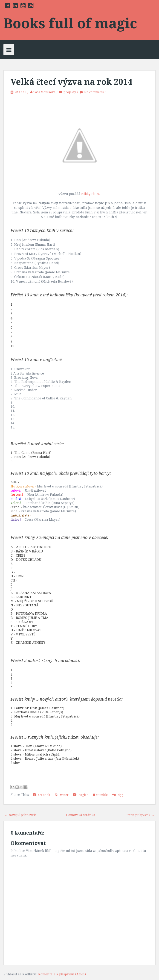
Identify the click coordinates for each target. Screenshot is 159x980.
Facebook (42, 795)
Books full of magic (70, 24)
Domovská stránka (81, 815)
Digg (118, 795)
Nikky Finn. (91, 194)
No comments (94, 92)
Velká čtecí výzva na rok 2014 (71, 82)
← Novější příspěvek (20, 815)
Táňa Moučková (44, 92)
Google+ (81, 795)
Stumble (100, 795)
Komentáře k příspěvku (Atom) (62, 974)
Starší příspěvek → (140, 815)
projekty (70, 92)
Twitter (62, 795)
